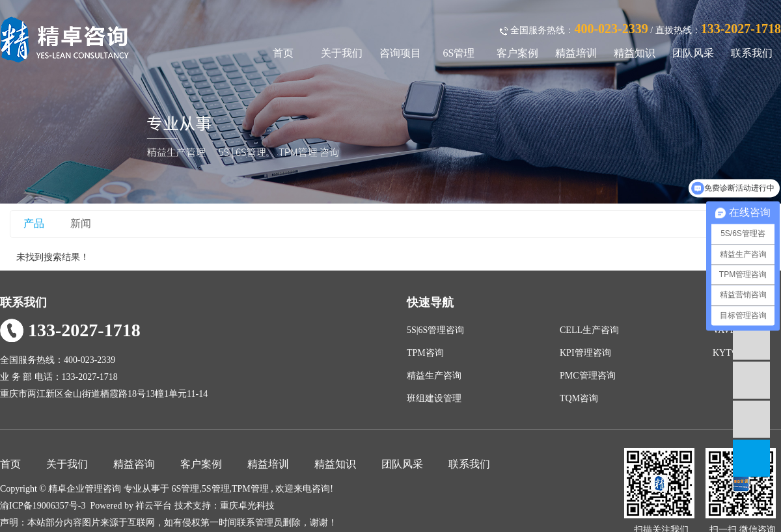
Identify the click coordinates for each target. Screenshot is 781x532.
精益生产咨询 (434, 376)
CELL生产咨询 (589, 330)
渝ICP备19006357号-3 (43, 506)
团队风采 (693, 53)
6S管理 (459, 53)
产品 (34, 223)
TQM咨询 (579, 398)
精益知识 (635, 53)
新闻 (81, 223)
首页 (283, 53)
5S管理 (216, 489)
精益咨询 (134, 464)
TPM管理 (250, 489)
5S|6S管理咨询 (435, 330)
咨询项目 (400, 53)
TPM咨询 (425, 353)
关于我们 (342, 53)
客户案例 (517, 53)
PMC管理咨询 (588, 376)
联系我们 (752, 53)
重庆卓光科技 (247, 506)
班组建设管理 (434, 398)
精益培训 (576, 53)
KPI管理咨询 (585, 353)
